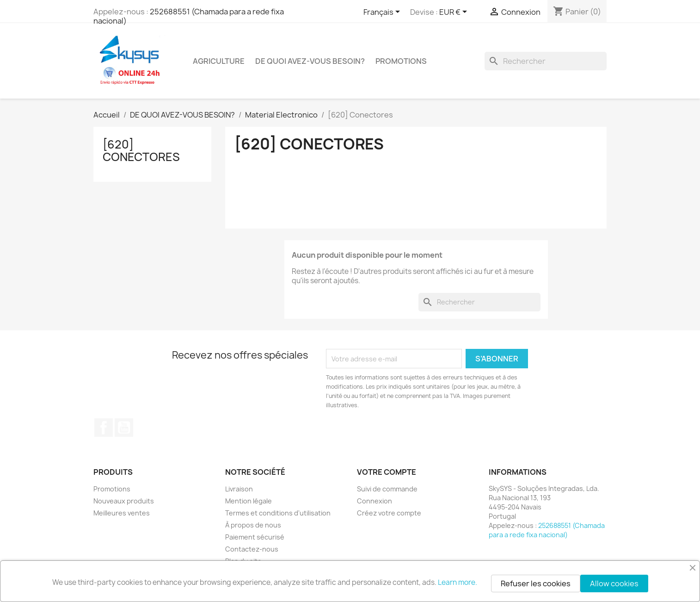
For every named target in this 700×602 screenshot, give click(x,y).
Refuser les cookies (536, 583)
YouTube (124, 428)
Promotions (112, 489)
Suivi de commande (387, 489)
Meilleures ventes (122, 513)
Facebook (104, 428)
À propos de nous (253, 525)
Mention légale (249, 501)
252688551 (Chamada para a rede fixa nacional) (189, 16)
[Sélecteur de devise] (455, 12)
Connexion (375, 501)
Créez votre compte (389, 513)
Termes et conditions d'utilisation (278, 513)
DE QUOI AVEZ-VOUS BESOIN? (310, 61)
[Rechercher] (546, 61)
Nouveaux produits (124, 501)
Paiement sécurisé (255, 537)
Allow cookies (614, 583)
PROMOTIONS (401, 61)
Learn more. (457, 582)
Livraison (239, 489)
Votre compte (387, 472)
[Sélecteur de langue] (383, 12)
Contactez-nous (252, 549)
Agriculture (219, 61)
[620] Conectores (141, 150)
